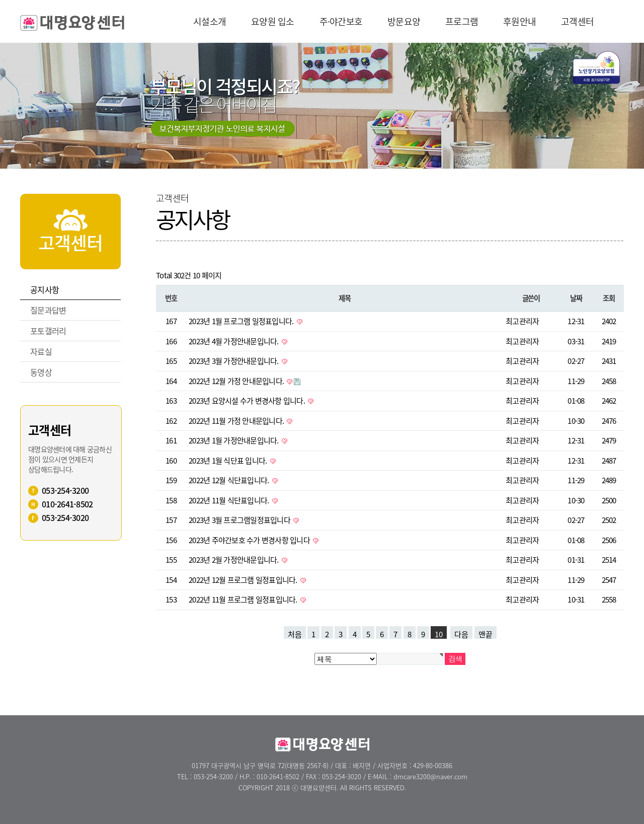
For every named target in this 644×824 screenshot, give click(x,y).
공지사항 (45, 289)
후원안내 (519, 21)
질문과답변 (48, 310)
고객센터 (577, 21)
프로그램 (462, 21)
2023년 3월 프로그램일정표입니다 (240, 520)
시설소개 (210, 21)
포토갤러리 (48, 331)
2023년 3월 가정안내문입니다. (234, 361)
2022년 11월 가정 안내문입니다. (237, 421)
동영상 (41, 372)
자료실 (41, 351)
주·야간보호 (341, 21)
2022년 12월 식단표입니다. (230, 480)
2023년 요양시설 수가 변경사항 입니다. (248, 401)
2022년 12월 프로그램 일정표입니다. (244, 580)
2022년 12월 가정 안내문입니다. (237, 381)
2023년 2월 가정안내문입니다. (234, 560)
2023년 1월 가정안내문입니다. (234, 440)
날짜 (576, 298)
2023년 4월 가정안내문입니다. (234, 341)
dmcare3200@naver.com (430, 776)
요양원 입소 (273, 21)
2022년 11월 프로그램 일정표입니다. (244, 600)
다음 (461, 634)
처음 (295, 634)
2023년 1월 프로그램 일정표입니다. (242, 321)
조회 (609, 298)
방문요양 (404, 21)
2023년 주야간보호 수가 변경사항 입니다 (250, 540)
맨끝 (486, 634)
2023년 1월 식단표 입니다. (229, 461)
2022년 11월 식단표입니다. (230, 500)
